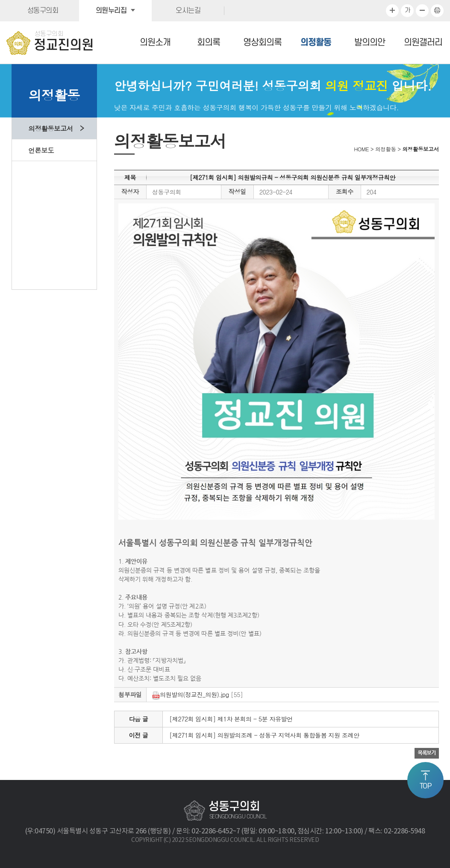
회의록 (209, 43)
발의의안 (370, 43)
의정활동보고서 (51, 128)
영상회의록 (262, 43)
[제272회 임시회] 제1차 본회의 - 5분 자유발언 (231, 719)
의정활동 (316, 43)
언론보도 (41, 150)
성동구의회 (43, 11)
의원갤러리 (423, 43)
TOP (426, 786)
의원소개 (155, 43)
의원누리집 (111, 11)
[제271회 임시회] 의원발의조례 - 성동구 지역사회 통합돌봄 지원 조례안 (264, 735)
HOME (361, 149)
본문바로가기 (0, 0)
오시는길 (188, 11)
